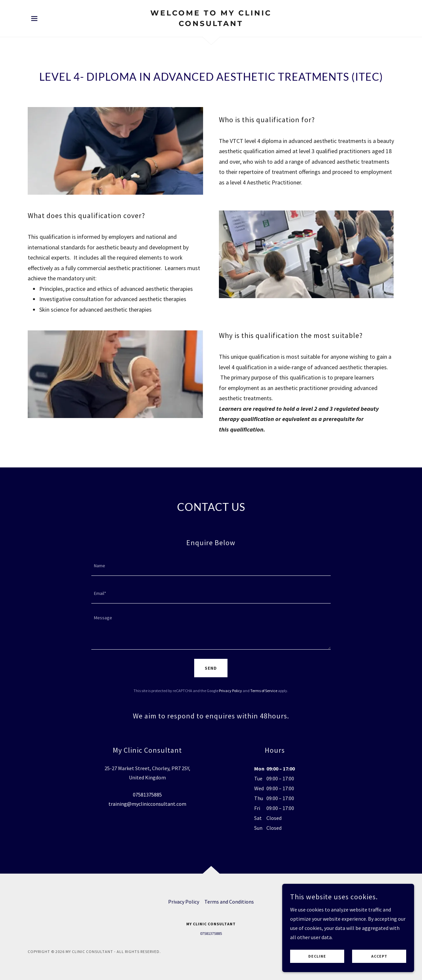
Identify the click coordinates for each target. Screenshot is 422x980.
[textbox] (211, 566)
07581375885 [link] (147, 795)
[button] (34, 18)
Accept (379, 961)
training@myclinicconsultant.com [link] (147, 804)
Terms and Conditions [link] (229, 902)
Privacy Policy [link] (230, 691)
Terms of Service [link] (264, 691)
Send (211, 668)
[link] (211, 24)
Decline (317, 961)
